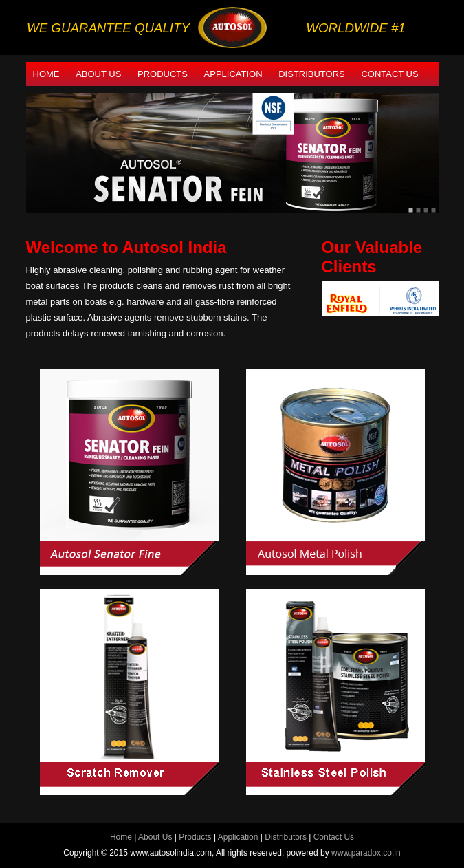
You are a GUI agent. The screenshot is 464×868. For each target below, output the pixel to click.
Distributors (312, 74)
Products (163, 74)
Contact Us (389, 74)
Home (46, 74)
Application (233, 74)
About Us (98, 74)
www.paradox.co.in (366, 853)
